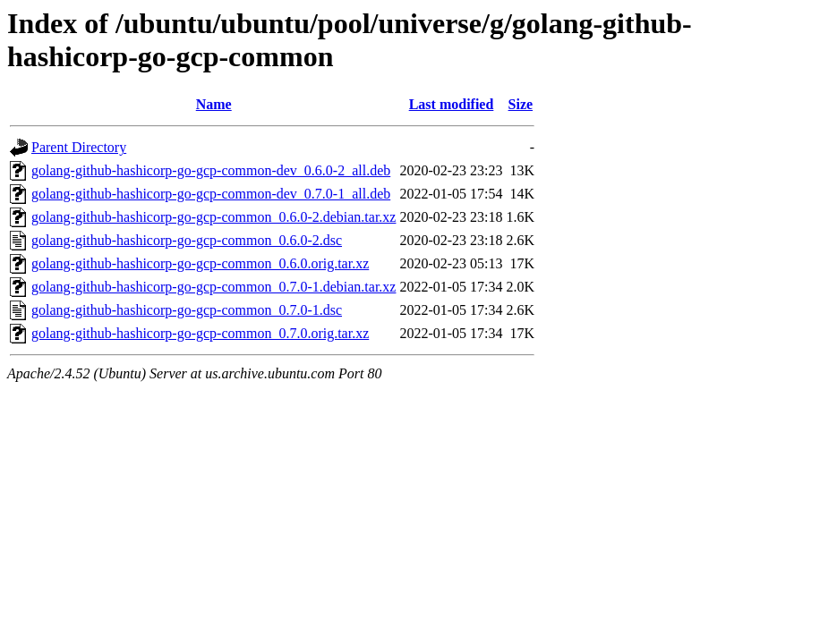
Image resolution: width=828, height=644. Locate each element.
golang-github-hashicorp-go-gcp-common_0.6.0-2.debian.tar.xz (213, 217)
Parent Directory (79, 147)
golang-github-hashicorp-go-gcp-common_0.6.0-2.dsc (187, 240)
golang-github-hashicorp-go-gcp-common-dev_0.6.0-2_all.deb (211, 170)
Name (214, 104)
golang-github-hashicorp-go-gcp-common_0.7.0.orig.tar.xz (200, 333)
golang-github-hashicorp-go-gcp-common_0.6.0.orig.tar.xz (200, 263)
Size (521, 104)
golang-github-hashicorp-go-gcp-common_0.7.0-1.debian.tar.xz (213, 287)
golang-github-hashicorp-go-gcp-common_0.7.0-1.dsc (187, 310)
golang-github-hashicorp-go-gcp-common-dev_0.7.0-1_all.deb (211, 194)
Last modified (452, 104)
